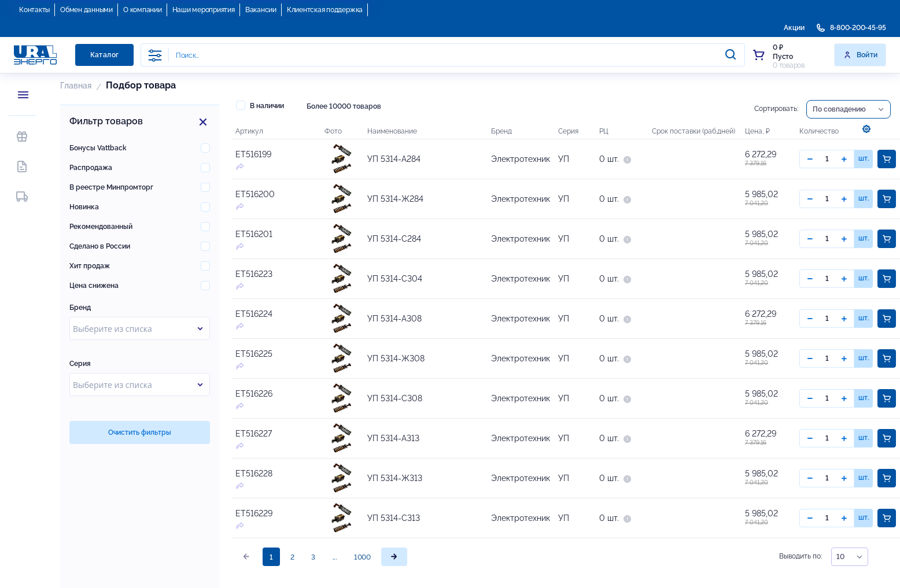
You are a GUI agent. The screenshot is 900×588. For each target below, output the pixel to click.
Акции (794, 28)
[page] (394, 557)
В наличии (260, 105)
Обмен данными (86, 10)
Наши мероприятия (204, 10)
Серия (80, 364)
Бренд (80, 308)
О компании (143, 10)
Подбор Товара (141, 85)
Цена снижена (94, 286)
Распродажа (91, 168)
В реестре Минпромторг (111, 187)
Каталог (105, 55)
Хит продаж (90, 266)
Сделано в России (100, 246)
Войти (860, 55)
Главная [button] (76, 86)
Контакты (34, 10)
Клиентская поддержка (325, 10)
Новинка (84, 207)
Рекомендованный (101, 227)
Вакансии (261, 10)
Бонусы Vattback (98, 148)
